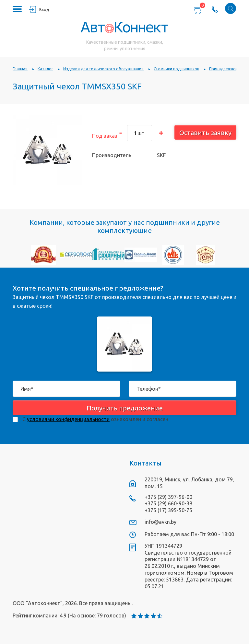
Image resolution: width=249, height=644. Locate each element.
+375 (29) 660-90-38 (168, 503)
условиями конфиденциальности (68, 419)
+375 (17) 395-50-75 (168, 510)
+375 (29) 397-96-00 (168, 497)
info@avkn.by (160, 522)
